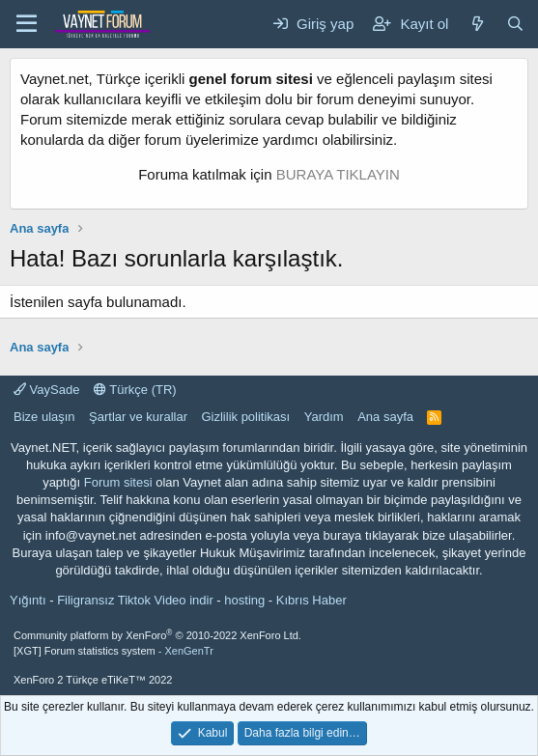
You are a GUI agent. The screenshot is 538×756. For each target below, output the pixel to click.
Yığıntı (28, 600)
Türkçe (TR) (135, 390)
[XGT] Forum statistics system (113, 651)
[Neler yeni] (477, 24)
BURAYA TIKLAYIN (338, 174)
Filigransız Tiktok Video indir (135, 600)
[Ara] (515, 24)
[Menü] (27, 24)
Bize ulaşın (44, 417)
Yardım (324, 417)
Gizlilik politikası (245, 417)
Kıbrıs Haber (311, 600)
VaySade (46, 390)
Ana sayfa (385, 417)
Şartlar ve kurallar (138, 417)
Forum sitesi (118, 482)
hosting (244, 600)
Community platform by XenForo (157, 635)
